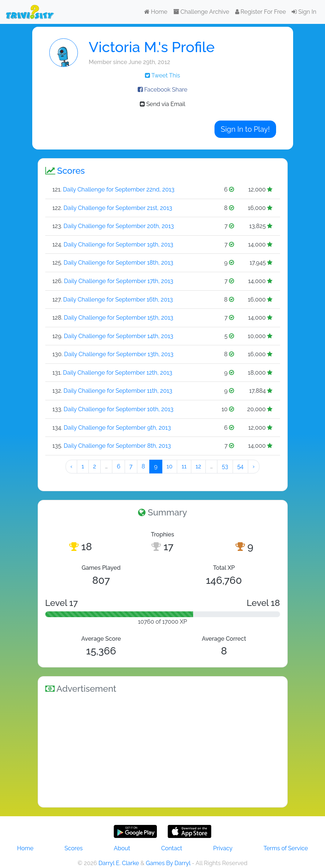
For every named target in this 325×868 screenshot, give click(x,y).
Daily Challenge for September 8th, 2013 (117, 446)
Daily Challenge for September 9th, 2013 (117, 428)
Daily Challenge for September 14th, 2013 (118, 336)
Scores (74, 848)
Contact (172, 848)
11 (184, 466)
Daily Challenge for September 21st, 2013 (118, 208)
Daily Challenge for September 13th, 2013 (119, 354)
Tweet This (162, 75)
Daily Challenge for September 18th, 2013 (119, 263)
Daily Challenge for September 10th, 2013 (119, 409)
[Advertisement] (163, 749)
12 (198, 466)
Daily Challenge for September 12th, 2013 (118, 373)
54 (240, 466)
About (122, 848)
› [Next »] (254, 466)
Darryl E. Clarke (119, 863)
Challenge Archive (201, 12)
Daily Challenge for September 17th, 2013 (118, 281)
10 (170, 466)
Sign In (304, 12)
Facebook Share (162, 90)
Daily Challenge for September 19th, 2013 (119, 245)
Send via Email (163, 104)
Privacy (223, 848)
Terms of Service (286, 848)
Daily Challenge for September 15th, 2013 (118, 318)
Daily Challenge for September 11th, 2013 (118, 391)
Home (156, 12)
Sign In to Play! (245, 129)
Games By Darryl (168, 863)
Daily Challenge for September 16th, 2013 (118, 300)
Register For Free (261, 12)
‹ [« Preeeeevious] (71, 466)
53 (225, 466)
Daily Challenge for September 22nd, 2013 (119, 189)
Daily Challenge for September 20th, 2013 (118, 226)
